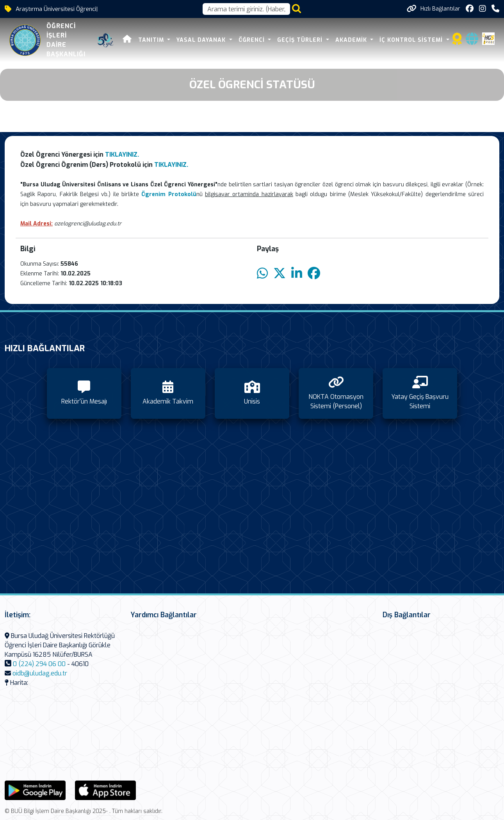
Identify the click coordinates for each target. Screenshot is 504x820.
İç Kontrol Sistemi (412, 40)
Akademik (352, 40)
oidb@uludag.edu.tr (40, 673)
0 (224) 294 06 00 (39, 664)
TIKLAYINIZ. (122, 155)
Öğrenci (253, 40)
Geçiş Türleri (301, 40)
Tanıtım (152, 40)
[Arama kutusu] (246, 9)
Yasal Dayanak (202, 40)
